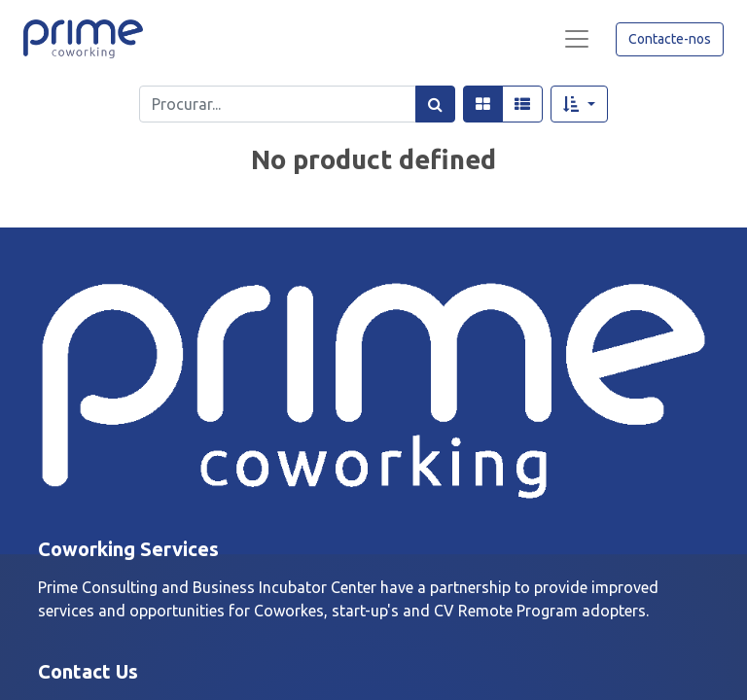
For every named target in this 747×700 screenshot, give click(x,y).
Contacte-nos (670, 39)
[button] (579, 104)
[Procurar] (435, 104)
